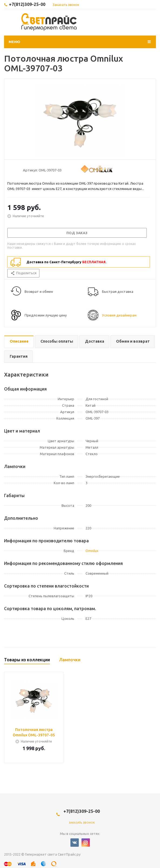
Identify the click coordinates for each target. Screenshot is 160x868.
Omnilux (92, 551)
